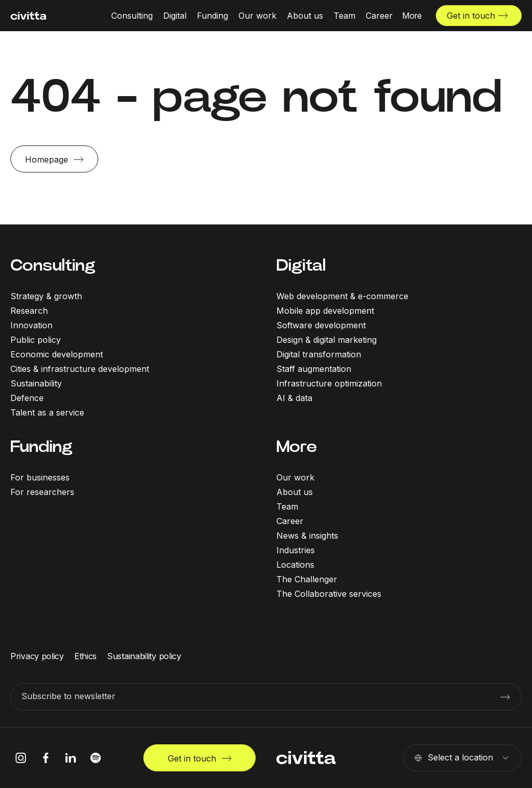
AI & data (294, 398)
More (297, 446)
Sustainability (36, 383)
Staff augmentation (314, 369)
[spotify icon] (96, 758)
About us (295, 492)
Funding (42, 446)
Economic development (57, 354)
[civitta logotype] (28, 16)
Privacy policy (37, 656)
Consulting (53, 265)
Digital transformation (319, 354)
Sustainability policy (144, 656)
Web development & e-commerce (342, 296)
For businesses (40, 477)
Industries (296, 550)
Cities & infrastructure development (80, 369)
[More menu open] (412, 16)
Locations (295, 565)
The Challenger (307, 579)
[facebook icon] (46, 758)
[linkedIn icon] (71, 758)
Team (287, 506)
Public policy (36, 340)
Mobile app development (325, 311)
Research (29, 311)
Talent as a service (47, 412)
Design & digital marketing (327, 340)
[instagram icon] (21, 758)
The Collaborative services (329, 594)
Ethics (85, 656)
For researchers (42, 492)
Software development (321, 325)
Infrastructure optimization (329, 383)
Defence (27, 398)
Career (290, 521)
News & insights (307, 536)
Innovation (31, 325)
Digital (301, 265)
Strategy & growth (46, 296)
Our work (295, 477)
